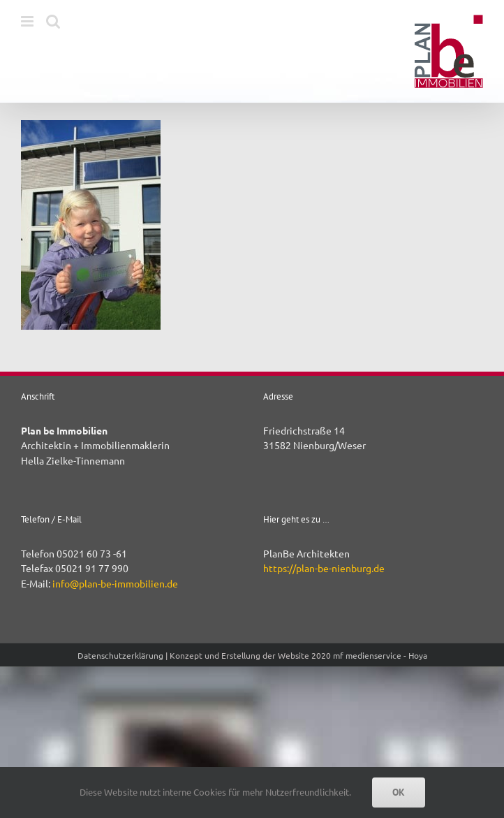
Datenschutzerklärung (120, 655)
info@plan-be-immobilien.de (115, 583)
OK (399, 792)
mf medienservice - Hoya (380, 655)
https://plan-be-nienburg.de (324, 568)
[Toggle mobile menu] (28, 21)
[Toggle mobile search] (53, 21)
